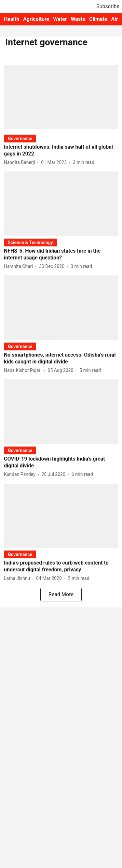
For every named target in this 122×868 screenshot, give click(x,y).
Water (60, 19)
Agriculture (36, 19)
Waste (78, 19)
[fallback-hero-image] (61, 97)
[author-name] (21, 162)
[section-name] (20, 138)
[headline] (61, 151)
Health (12, 19)
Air (115, 19)
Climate (98, 19)
